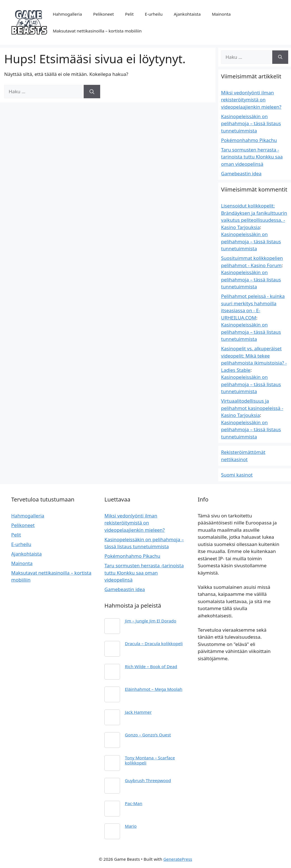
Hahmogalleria (67, 14)
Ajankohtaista (187, 14)
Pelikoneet (104, 14)
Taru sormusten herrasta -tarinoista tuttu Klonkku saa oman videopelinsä (252, 157)
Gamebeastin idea (241, 173)
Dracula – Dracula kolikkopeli (154, 643)
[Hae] (92, 92)
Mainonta (221, 14)
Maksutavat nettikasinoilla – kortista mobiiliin (97, 31)
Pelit (129, 14)
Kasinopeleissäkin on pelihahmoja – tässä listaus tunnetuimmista (251, 123)
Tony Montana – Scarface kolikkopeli (150, 760)
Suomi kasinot (237, 475)
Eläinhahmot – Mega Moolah (153, 689)
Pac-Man (133, 803)
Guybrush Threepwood (148, 780)
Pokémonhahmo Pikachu (249, 140)
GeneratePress (178, 859)
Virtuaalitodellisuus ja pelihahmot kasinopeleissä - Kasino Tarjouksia (252, 408)
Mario (131, 826)
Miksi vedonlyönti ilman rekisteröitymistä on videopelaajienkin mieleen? (251, 100)
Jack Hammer (138, 712)
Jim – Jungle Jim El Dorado (151, 621)
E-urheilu (154, 14)
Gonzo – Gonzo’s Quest (148, 735)
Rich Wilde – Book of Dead (151, 666)
